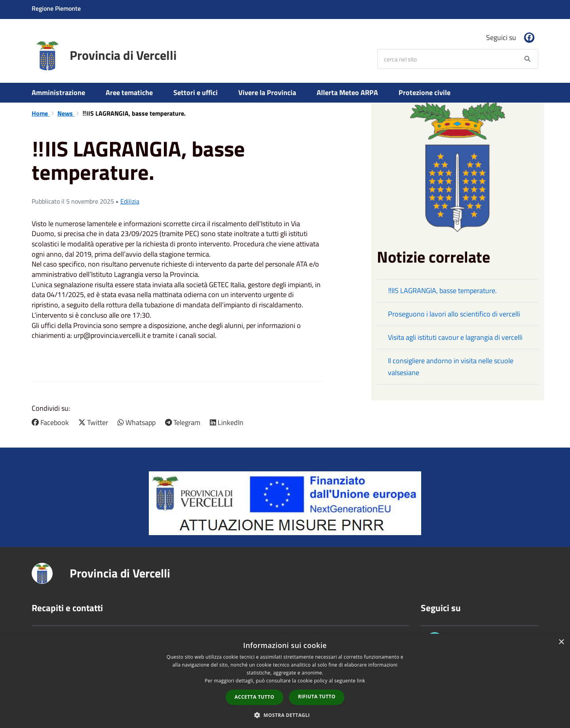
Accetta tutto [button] (255, 697)
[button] (177, 346)
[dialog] (285, 681)
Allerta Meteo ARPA (347, 92)
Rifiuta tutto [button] (317, 697)
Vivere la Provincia (267, 92)
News (66, 113)
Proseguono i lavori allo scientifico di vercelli (454, 314)
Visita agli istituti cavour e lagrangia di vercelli (455, 337)
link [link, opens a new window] (361, 681)
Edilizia (130, 201)
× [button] (561, 642)
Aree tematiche (129, 92)
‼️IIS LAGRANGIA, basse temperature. (442, 291)
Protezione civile (425, 92)
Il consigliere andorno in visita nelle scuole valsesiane (451, 367)
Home (41, 113)
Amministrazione (58, 92)
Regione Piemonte (56, 8)
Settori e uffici (196, 92)
